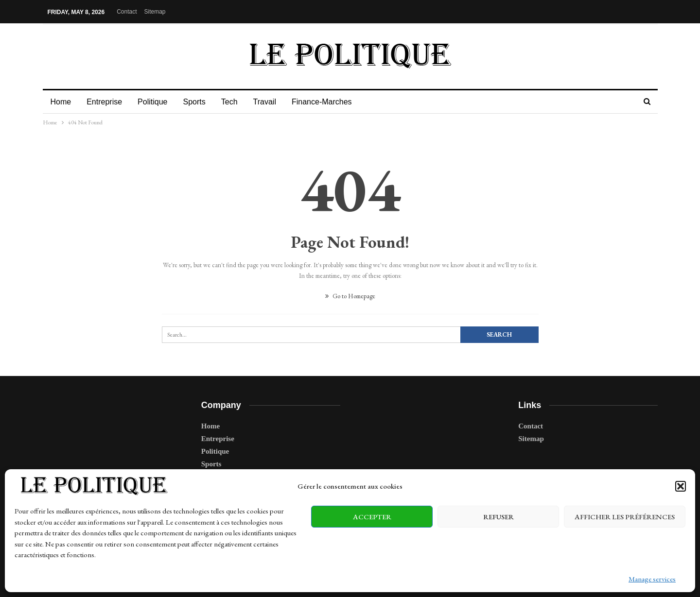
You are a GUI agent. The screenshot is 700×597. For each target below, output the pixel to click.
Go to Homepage (350, 296)
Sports (198, 102)
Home (61, 102)
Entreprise (106, 102)
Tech (235, 102)
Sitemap (155, 12)
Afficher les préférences (625, 517)
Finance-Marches (331, 102)
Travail (272, 102)
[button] (681, 486)
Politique (155, 102)
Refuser (499, 517)
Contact (127, 12)
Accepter (372, 517)
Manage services (652, 579)
